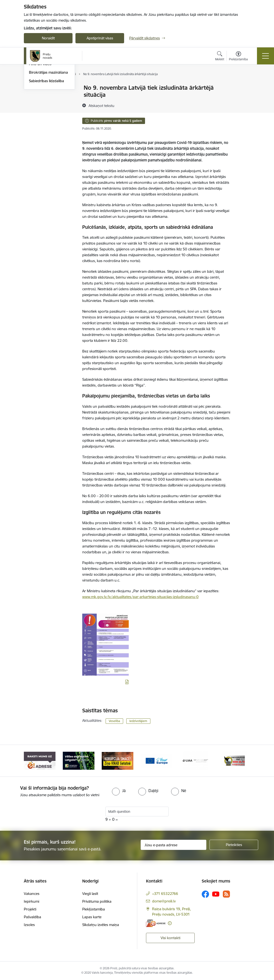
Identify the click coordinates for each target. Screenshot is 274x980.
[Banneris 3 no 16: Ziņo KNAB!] (118, 760)
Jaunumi (36, 105)
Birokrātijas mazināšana (48, 130)
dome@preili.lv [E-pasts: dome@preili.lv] (164, 901)
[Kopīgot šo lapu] (243, 98)
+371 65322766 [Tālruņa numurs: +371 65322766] (165, 894)
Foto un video (40, 122)
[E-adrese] (156, 923)
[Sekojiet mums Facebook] (205, 894)
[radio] (119, 791)
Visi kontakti (170, 938)
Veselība (114, 721)
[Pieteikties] (234, 845)
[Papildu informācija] (170, 923)
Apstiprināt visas (100, 38)
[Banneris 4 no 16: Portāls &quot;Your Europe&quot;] (156, 760)
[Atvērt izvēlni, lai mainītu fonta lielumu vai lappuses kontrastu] (238, 57)
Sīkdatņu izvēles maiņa (101, 925)
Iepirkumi (32, 901)
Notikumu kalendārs (46, 88)
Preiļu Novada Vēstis (46, 113)
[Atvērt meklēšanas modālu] (220, 57)
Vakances (32, 894)
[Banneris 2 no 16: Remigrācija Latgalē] (79, 760)
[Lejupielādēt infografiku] (127, 682)
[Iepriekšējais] (32, 761)
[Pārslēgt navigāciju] (265, 56)
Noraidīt (48, 38)
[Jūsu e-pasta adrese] (174, 845)
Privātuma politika (97, 901)
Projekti (30, 909)
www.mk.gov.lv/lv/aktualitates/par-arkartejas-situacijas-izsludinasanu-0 (140, 597)
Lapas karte (92, 917)
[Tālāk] (242, 761)
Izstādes (36, 96)
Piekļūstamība (94, 909)
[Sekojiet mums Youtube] (216, 894)
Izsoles (29, 925)
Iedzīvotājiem (138, 721)
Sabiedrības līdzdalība (46, 139)
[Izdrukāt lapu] (243, 86)
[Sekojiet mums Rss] (226, 894)
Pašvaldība (32, 917)
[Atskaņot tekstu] (101, 106)
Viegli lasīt (90, 894)
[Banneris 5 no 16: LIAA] (196, 760)
